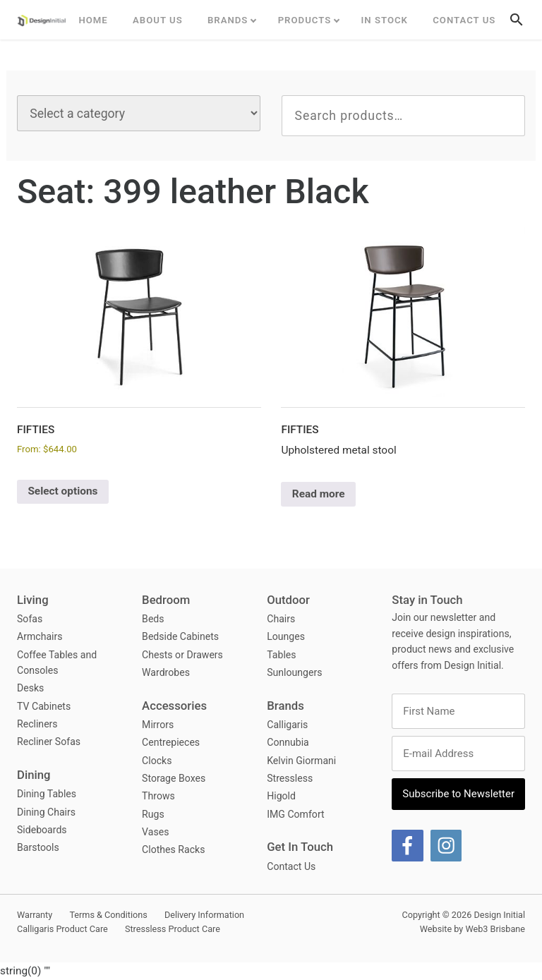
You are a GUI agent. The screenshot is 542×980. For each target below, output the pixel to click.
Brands (228, 20)
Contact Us (464, 20)
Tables (281, 655)
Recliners (37, 724)
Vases (155, 832)
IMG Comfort (295, 814)
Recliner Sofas (49, 742)
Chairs (281, 619)
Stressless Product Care (173, 929)
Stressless (290, 778)
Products (305, 20)
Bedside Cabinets (180, 636)
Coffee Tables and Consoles (57, 663)
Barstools (38, 847)
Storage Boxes (174, 778)
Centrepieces (171, 742)
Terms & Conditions (108, 915)
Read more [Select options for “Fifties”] (319, 494)
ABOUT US (158, 20)
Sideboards (42, 830)
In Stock (385, 20)
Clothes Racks (173, 849)
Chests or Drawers (182, 655)
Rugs (153, 814)
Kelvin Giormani (301, 761)
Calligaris (287, 725)
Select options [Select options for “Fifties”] (62, 491)
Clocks (157, 761)
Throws (158, 796)
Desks (30, 688)
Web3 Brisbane (495, 929)
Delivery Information (204, 915)
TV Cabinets (44, 706)
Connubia (288, 742)
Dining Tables (47, 794)
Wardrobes (166, 672)
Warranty (35, 915)
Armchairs (40, 636)
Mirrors (158, 725)
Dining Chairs (46, 812)
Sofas (30, 619)
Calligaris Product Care (62, 929)
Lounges (286, 636)
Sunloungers (294, 672)
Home (93, 20)
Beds (153, 619)
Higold (281, 796)
